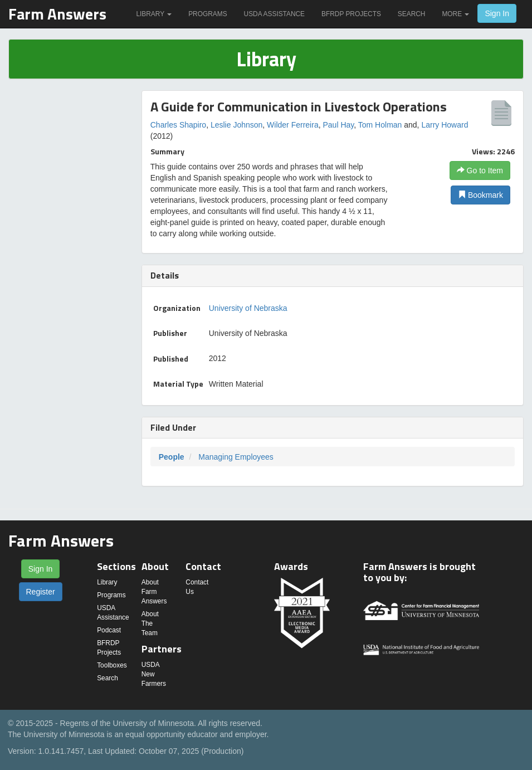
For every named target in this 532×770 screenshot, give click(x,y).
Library (154, 14)
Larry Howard (445, 125)
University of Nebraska (248, 308)
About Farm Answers (154, 592)
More (455, 14)
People (172, 457)
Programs (208, 14)
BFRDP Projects (351, 14)
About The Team (150, 623)
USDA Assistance (274, 14)
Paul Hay (338, 125)
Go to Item (480, 170)
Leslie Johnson (236, 125)
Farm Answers (57, 14)
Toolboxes (112, 665)
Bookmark (480, 195)
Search (412, 14)
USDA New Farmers (154, 674)
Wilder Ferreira (293, 125)
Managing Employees (236, 457)
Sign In (497, 13)
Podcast (109, 630)
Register (41, 592)
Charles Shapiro (178, 125)
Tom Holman (380, 125)
